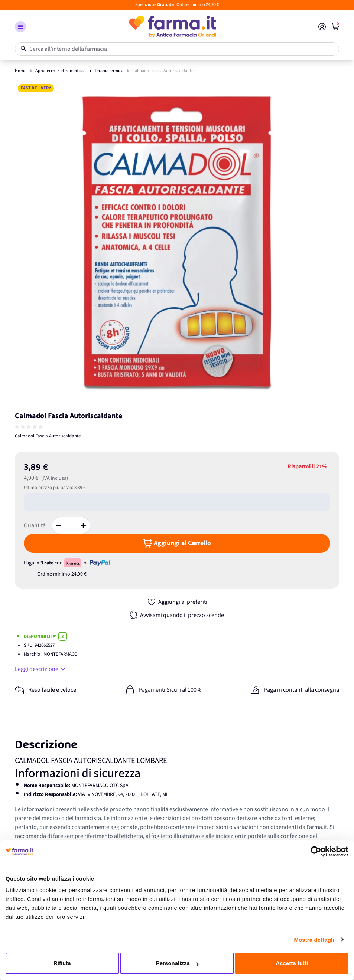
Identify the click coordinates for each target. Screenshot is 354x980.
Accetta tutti (292, 963)
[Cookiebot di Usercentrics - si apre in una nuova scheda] (316, 852)
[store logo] (172, 27)
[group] (30, 427)
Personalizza (177, 963)
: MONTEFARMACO (59, 654)
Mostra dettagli (314, 940)
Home (21, 71)
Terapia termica (109, 71)
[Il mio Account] (322, 27)
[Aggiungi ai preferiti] (177, 602)
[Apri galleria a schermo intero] (177, 243)
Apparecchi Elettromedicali (61, 71)
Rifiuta (62, 963)
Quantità (35, 525)
